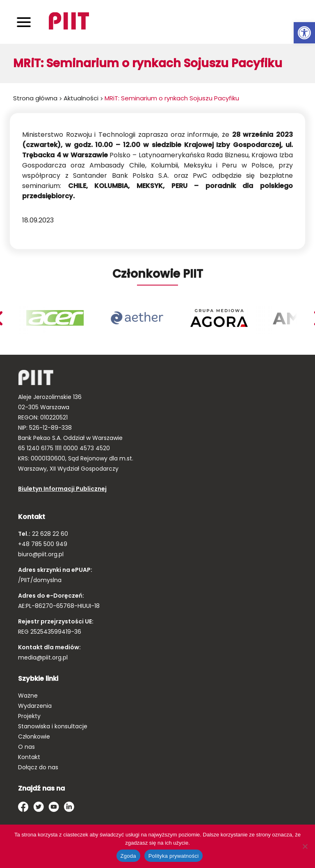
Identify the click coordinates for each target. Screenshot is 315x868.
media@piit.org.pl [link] (43, 657)
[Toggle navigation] (24, 22)
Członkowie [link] (34, 737)
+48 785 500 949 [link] (43, 544)
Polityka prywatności (174, 856)
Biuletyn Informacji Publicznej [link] (62, 489)
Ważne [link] (28, 696)
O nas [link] (26, 747)
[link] (304, 33)
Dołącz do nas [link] (38, 767)
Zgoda (128, 856)
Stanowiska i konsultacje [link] (53, 726)
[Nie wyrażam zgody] (305, 846)
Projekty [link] (29, 716)
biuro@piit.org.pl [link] (41, 554)
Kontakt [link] (29, 757)
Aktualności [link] (81, 98)
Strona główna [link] (35, 98)
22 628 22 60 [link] (49, 534)
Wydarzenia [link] (35, 706)
